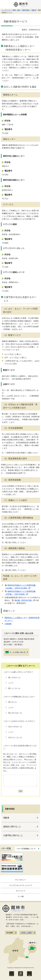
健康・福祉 (16, 10)
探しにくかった (14, 688)
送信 (21, 791)
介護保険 (8, 624)
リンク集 (21, 896)
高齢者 (34, 10)
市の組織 (10, 933)
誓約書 (24, 600)
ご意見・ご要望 (26, 933)
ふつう (11, 683)
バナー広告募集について (26, 849)
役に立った (13, 702)
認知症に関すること (12, 827)
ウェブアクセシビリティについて (21, 885)
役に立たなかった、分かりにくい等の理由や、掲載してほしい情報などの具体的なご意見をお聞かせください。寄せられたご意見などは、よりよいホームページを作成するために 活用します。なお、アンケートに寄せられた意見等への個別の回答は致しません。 (20, 762)
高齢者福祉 (26, 10)
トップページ (6, 10)
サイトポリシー (21, 880)
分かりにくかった (15, 737)
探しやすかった (14, 677)
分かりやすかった (15, 727)
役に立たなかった (15, 713)
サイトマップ (21, 891)
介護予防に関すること (13, 835)
